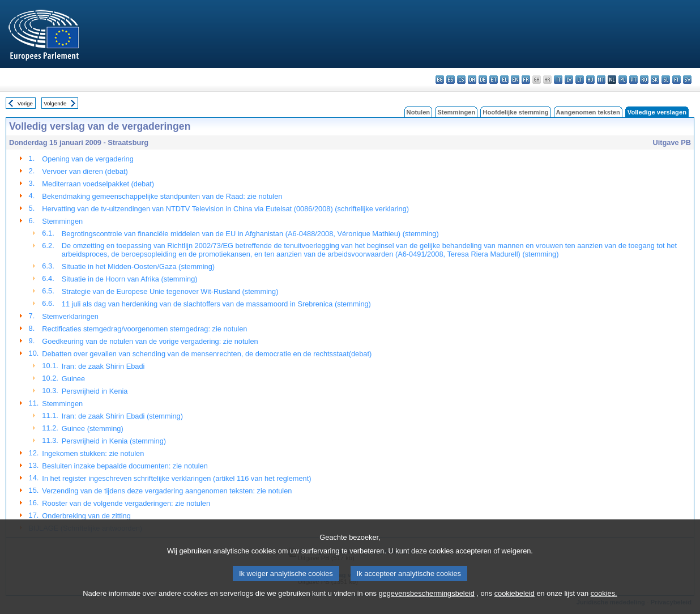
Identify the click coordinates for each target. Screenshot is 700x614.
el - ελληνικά (504, 80)
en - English (515, 80)
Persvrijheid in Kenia (95, 391)
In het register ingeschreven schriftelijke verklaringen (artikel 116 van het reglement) (176, 478)
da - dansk (472, 80)
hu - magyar (590, 80)
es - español (451, 80)
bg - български (440, 80)
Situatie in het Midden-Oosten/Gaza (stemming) (138, 267)
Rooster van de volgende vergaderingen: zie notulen (126, 503)
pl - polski (623, 80)
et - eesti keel (494, 80)
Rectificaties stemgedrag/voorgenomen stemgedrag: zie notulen (144, 329)
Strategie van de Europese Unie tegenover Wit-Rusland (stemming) (170, 291)
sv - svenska (687, 80)
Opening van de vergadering (88, 159)
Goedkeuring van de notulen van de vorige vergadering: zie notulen (150, 341)
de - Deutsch (483, 80)
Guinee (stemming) (93, 428)
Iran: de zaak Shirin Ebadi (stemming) (122, 416)
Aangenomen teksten (588, 112)
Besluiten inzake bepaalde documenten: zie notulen (125, 466)
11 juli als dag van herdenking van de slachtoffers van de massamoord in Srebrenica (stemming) (216, 304)
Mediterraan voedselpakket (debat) (98, 184)
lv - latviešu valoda (569, 80)
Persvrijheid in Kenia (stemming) (114, 441)
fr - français (526, 80)
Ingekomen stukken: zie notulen (93, 453)
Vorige (25, 103)
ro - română (644, 80)
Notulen (419, 112)
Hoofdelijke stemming (515, 112)
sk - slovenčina (655, 80)
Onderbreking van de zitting (86, 516)
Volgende (55, 103)
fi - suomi (676, 80)
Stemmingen (456, 112)
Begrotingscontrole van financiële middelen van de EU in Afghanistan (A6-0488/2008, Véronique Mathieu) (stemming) (250, 234)
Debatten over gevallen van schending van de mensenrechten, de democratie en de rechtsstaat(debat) (207, 354)
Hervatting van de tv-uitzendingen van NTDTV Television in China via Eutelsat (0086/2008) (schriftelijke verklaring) (225, 209)
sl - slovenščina (666, 80)
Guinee (73, 379)
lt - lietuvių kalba (580, 80)
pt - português (633, 80)
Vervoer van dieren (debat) (85, 171)
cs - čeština (461, 80)
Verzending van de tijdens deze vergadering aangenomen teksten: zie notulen (167, 491)
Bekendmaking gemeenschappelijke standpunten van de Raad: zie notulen (162, 196)
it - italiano (558, 80)
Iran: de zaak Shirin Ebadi (103, 366)
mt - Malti (601, 80)
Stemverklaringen (70, 316)
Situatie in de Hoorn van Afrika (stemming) (130, 279)
